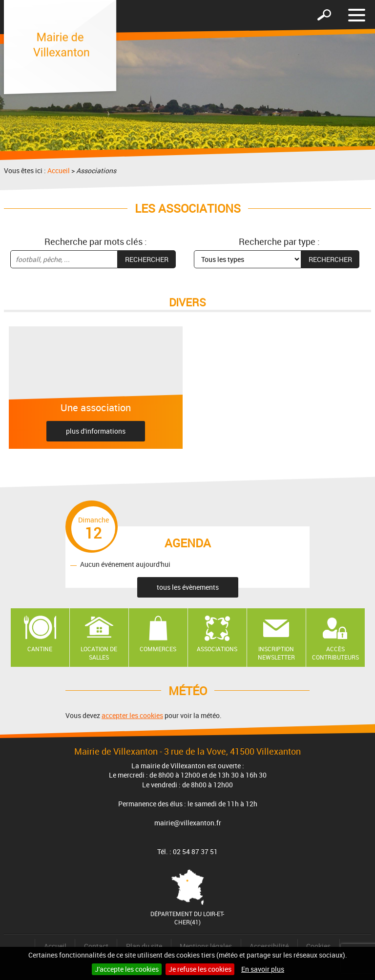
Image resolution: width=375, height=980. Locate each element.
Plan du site (144, 946)
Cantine (40, 649)
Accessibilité (269, 946)
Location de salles (99, 653)
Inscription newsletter (276, 653)
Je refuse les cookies (200, 969)
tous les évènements (188, 587)
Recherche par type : (279, 241)
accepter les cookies (132, 715)
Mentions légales (206, 946)
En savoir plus (263, 969)
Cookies (318, 946)
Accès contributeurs (335, 653)
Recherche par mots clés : (96, 241)
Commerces (158, 649)
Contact (96, 946)
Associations (217, 649)
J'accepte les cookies (127, 969)
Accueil (59, 170)
